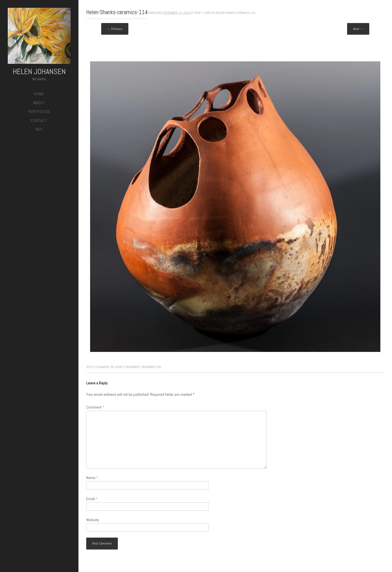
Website (93, 520)
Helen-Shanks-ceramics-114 (235, 13)
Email (92, 499)
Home (39, 94)
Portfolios (39, 112)
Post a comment (98, 367)
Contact (39, 120)
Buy (39, 129)
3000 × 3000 (203, 13)
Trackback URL (151, 367)
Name (92, 478)
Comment (95, 407)
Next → (358, 29)
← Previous (115, 29)
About (39, 103)
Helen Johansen (39, 71)
